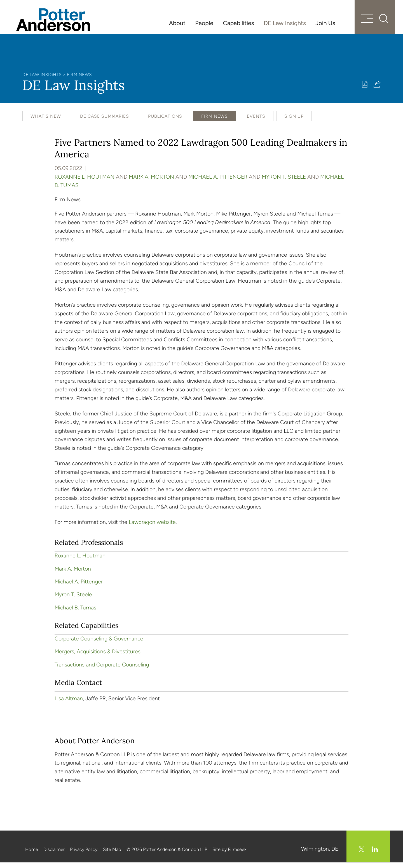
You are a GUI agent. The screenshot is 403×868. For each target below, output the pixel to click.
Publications (165, 122)
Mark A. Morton (151, 183)
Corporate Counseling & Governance (99, 645)
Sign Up (294, 122)
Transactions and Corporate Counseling (102, 671)
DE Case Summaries (105, 122)
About (177, 23)
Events (256, 122)
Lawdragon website (152, 528)
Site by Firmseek (229, 855)
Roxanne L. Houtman (85, 183)
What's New (46, 122)
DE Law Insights (285, 23)
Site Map (112, 855)
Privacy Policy (84, 855)
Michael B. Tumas (75, 613)
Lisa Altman (69, 705)
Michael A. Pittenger (218, 183)
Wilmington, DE (320, 855)
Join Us (325, 23)
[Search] (378, 22)
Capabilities (239, 23)
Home (32, 855)
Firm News (79, 81)
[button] (377, 90)
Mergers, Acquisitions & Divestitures (98, 658)
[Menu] (360, 23)
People (204, 23)
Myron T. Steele (284, 183)
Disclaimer (54, 855)
